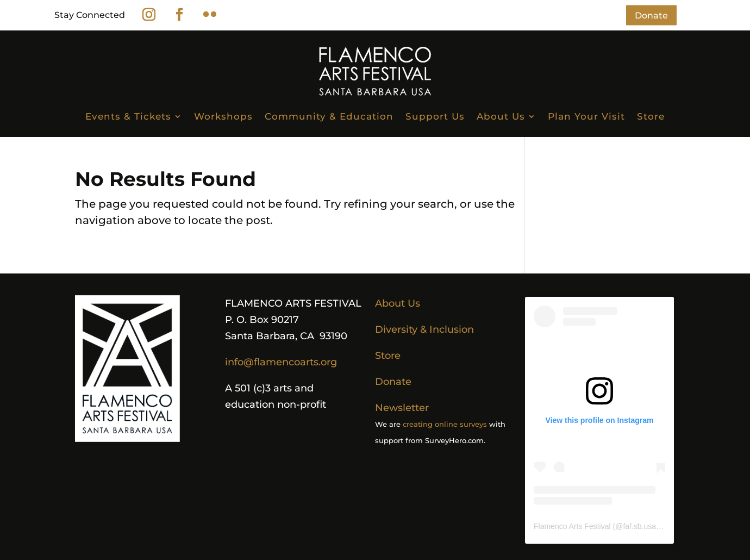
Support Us (435, 116)
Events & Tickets (128, 116)
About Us (501, 116)
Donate (651, 15)
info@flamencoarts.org (281, 362)
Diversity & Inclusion (424, 329)
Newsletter (402, 408)
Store (651, 116)
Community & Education (329, 116)
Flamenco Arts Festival (572, 526)
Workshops (223, 116)
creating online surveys (445, 424)
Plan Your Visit (586, 116)
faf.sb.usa (639, 526)
